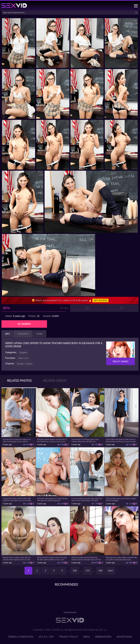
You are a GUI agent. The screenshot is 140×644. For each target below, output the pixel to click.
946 (101, 571)
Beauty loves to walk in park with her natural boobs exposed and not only (17, 559)
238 (75, 571)
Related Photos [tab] (19, 380)
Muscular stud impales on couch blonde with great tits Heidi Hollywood (52, 500)
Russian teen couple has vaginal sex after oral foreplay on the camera (17, 440)
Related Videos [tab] (55, 380)
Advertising (124, 637)
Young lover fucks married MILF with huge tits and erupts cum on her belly (17, 500)
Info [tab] (7, 334)
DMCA (87, 637)
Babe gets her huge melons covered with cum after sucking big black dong (121, 559)
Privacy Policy (69, 637)
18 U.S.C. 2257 (46, 637)
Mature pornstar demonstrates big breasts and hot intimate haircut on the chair (86, 559)
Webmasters (103, 637)
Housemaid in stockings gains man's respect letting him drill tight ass (85, 440)
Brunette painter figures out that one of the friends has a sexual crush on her (52, 440)
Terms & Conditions (20, 637)
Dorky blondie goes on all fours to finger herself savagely (121, 500)
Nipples (23, 353)
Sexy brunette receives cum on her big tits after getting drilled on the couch (52, 559)
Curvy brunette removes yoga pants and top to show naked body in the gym (87, 500)
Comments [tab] (23, 334)
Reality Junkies (25, 364)
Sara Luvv (23, 358)
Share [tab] (39, 334)
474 (88, 571)
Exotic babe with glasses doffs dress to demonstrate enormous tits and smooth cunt (121, 440)
